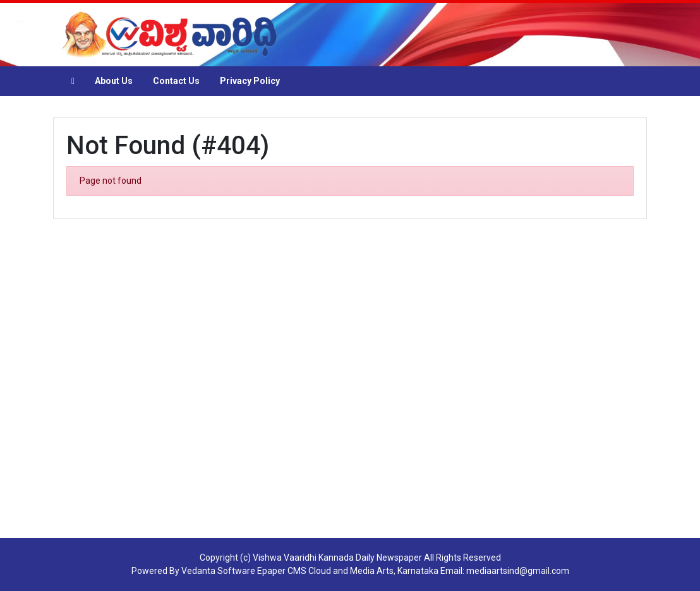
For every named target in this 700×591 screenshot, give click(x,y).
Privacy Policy (250, 81)
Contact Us (176, 81)
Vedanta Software (218, 571)
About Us (114, 81)
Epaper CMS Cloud (294, 571)
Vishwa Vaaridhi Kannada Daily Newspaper (337, 558)
